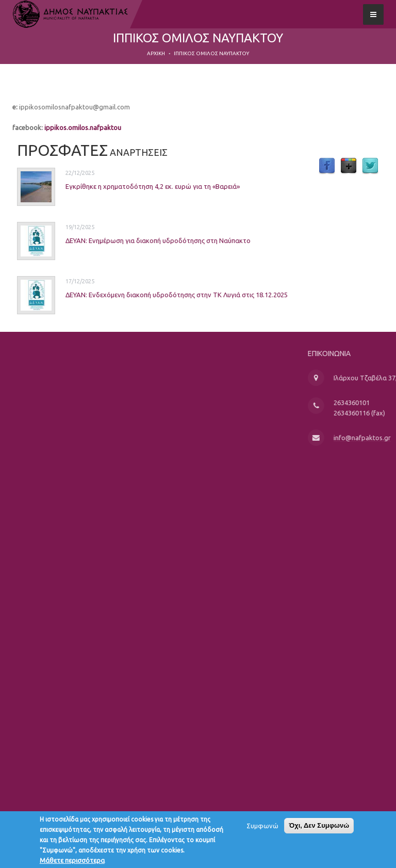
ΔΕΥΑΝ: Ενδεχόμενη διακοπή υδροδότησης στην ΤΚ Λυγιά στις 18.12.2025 (159, 294)
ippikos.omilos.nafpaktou (83, 127)
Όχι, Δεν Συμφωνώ (319, 828)
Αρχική (156, 53)
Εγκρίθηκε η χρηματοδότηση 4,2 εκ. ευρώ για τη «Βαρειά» (135, 186)
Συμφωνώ (262, 828)
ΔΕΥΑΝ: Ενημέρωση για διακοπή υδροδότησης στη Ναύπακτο (141, 240)
